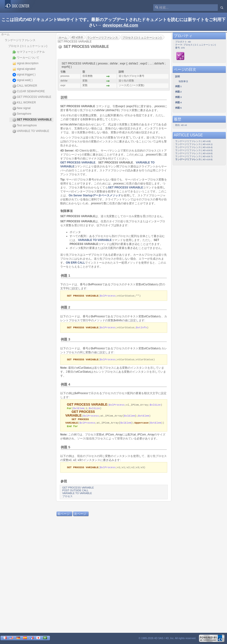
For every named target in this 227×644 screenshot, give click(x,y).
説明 (64, 97)
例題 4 (65, 385)
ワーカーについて (26, 58)
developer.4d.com (120, 25)
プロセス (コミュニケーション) (28, 46)
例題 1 (65, 276)
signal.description (25, 64)
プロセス (67, 498)
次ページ (80, 516)
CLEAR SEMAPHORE (29, 92)
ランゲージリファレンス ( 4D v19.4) (194, 147)
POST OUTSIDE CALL (75, 492)
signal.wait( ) (22, 80)
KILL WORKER (24, 103)
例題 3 (65, 340)
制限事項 (67, 211)
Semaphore (22, 114)
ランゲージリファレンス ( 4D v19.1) (194, 144)
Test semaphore (25, 126)
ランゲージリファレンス (20, 40)
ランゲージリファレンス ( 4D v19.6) (194, 153)
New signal (21, 108)
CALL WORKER (25, 86)
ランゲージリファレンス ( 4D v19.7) (194, 156)
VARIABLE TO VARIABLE (31, 131)
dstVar (101, 110)
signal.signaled (24, 69)
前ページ (64, 516)
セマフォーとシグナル (29, 52)
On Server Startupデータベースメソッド (95, 195)
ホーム (5, 34)
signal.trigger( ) (24, 75)
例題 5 (65, 449)
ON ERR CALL (75, 263)
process (160, 106)
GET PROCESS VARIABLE (32, 97)
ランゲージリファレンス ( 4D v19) (193, 141)
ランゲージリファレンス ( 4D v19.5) (194, 150)
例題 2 (65, 308)
